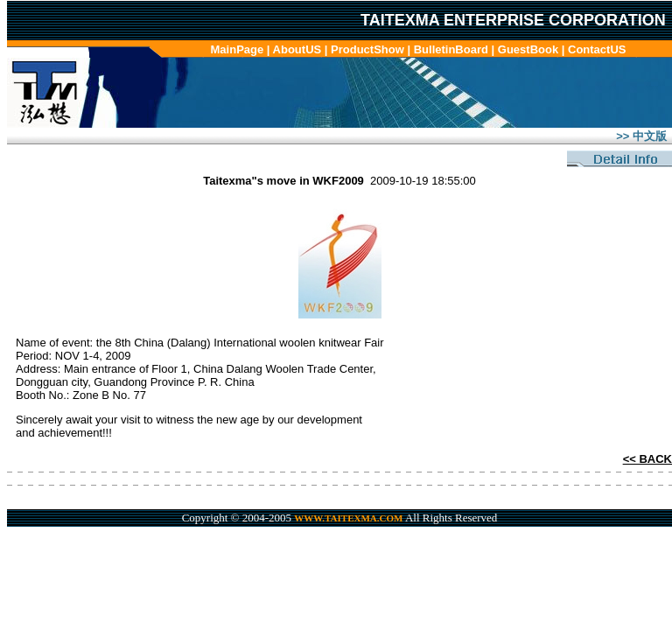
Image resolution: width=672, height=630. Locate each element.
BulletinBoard (453, 49)
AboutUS (299, 49)
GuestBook (528, 49)
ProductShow (367, 49)
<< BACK (647, 459)
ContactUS (597, 49)
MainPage (238, 49)
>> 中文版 (641, 136)
